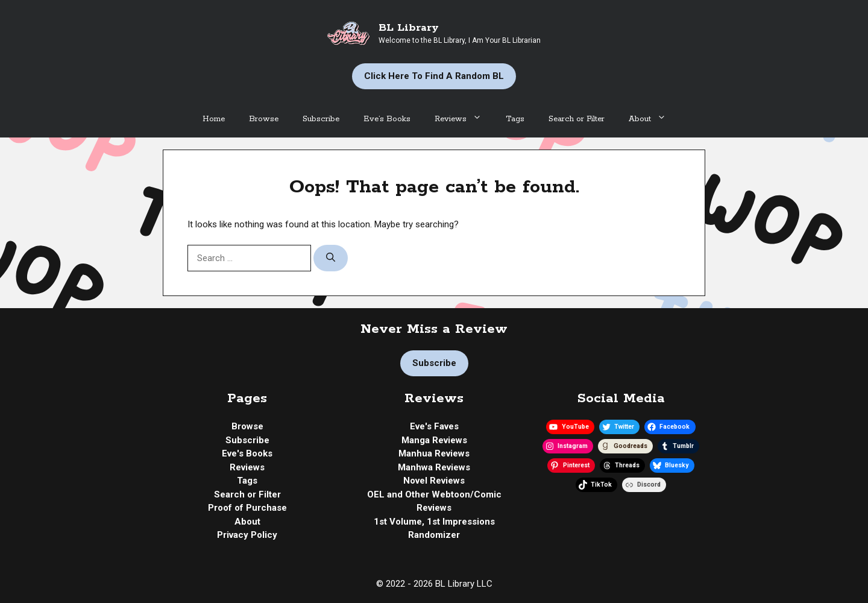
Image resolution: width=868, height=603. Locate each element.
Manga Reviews (434, 440)
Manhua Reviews (434, 453)
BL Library (409, 28)
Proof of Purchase (247, 508)
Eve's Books (247, 453)
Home (214, 119)
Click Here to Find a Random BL (434, 76)
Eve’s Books (387, 119)
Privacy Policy (247, 535)
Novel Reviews (434, 481)
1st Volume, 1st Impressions (434, 522)
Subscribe (321, 119)
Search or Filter (577, 119)
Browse (264, 119)
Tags (515, 119)
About (653, 119)
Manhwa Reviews (434, 467)
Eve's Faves (434, 426)
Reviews (464, 119)
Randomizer (434, 535)
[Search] (331, 258)
